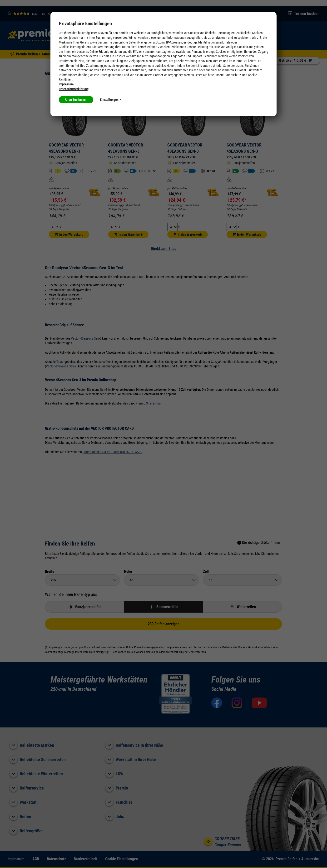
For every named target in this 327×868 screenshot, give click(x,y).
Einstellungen (111, 100)
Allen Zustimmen (76, 100)
